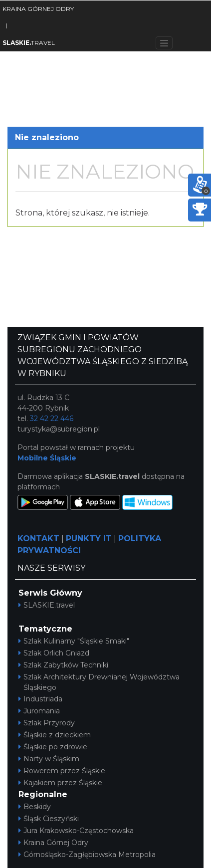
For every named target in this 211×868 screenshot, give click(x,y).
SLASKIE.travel (47, 605)
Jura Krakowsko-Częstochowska (76, 831)
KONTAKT (38, 539)
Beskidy (35, 807)
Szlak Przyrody (47, 723)
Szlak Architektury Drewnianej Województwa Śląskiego (99, 682)
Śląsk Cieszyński (49, 819)
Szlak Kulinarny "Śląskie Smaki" (74, 641)
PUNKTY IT (89, 539)
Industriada (40, 699)
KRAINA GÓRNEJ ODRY (38, 9)
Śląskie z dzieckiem (55, 735)
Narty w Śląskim (49, 759)
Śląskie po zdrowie (53, 747)
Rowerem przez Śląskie (62, 771)
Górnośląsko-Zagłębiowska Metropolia (87, 855)
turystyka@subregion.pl (59, 429)
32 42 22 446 (52, 419)
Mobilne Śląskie (47, 458)
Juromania (39, 711)
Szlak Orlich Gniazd (54, 653)
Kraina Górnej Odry (53, 843)
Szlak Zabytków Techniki (63, 665)
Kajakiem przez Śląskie (60, 783)
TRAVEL (29, 43)
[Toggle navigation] (164, 43)
